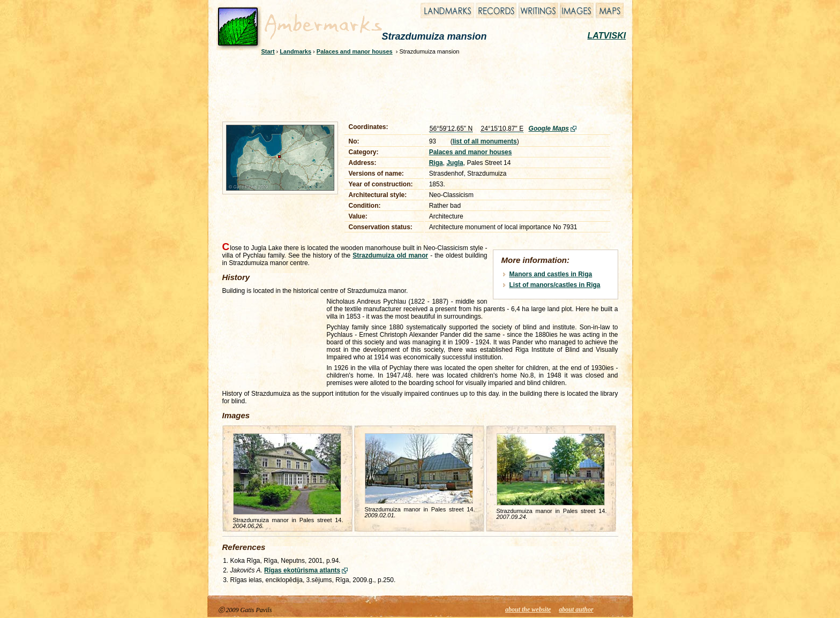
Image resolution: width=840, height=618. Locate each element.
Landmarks (295, 51)
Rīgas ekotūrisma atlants (302, 570)
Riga (436, 163)
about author (576, 609)
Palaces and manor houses (355, 51)
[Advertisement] (413, 87)
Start (268, 51)
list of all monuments (485, 141)
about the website (528, 609)
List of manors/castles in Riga (555, 285)
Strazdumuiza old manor (390, 255)
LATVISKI (607, 36)
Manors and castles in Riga (551, 274)
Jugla (455, 163)
